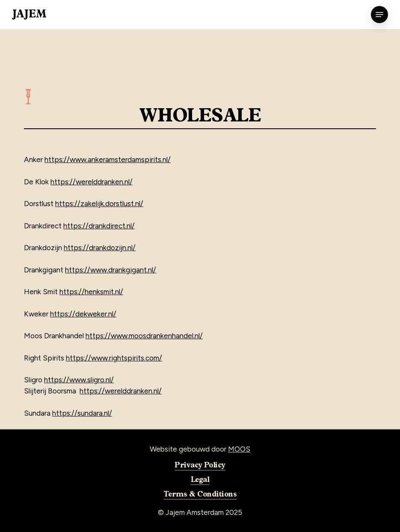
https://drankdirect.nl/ (99, 226)
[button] (379, 15)
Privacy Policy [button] (200, 464)
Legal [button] (200, 479)
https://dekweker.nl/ (83, 314)
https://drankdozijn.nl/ (100, 248)
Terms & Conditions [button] (200, 494)
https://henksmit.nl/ (91, 292)
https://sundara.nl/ (82, 413)
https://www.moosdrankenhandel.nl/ (144, 336)
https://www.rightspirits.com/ (114, 358)
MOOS (239, 449)
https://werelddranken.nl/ (92, 182)
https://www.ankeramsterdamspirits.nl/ (108, 160)
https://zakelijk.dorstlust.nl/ (99, 204)
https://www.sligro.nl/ (79, 380)
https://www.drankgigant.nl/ (111, 270)
